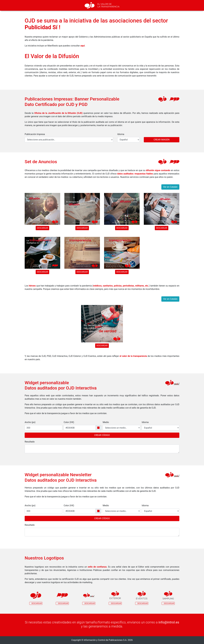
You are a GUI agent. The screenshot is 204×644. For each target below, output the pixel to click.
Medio (106, 422)
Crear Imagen (162, 140)
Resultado (30, 442)
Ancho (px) (30, 422)
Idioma (121, 134)
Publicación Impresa (35, 134)
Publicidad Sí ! (42, 27)
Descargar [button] (42, 228)
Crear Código (102, 435)
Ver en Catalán (170, 187)
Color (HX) (69, 422)
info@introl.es (169, 622)
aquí (83, 46)
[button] (36, 597)
